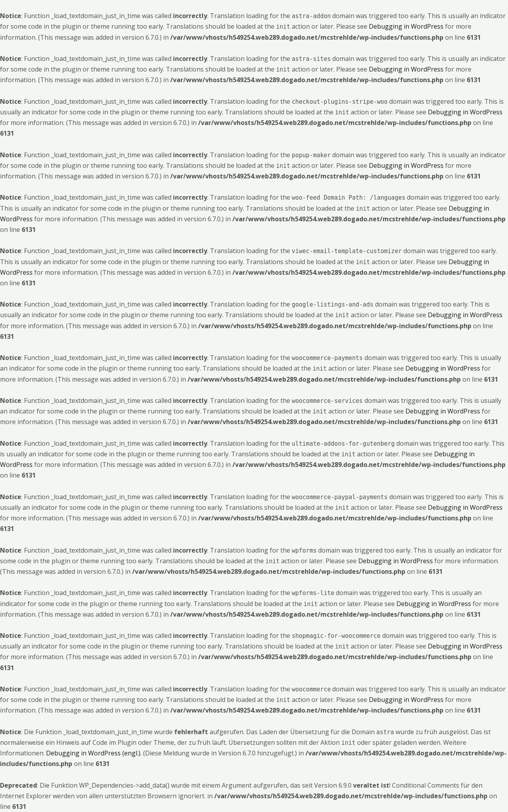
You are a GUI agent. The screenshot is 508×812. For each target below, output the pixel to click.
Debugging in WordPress (406, 26)
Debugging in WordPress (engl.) (93, 753)
